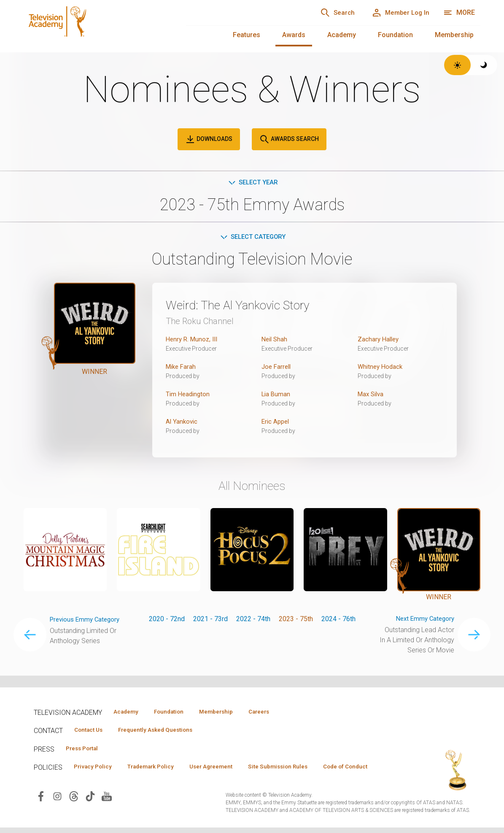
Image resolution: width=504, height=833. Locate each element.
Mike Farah (182, 368)
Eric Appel (276, 423)
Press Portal (85, 750)
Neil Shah (275, 341)
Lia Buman (277, 396)
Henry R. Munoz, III (194, 341)
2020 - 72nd (167, 621)
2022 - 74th (253, 621)
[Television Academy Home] (96, 25)
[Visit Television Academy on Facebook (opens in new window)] (41, 811)
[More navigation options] (459, 13)
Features (247, 35)
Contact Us (91, 731)
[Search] (327, 13)
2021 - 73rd (210, 621)
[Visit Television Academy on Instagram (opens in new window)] (57, 811)
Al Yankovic (182, 423)
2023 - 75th (296, 621)
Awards (294, 35)
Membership (454, 35)
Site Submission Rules (300, 769)
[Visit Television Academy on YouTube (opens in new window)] (107, 811)
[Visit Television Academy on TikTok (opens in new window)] (90, 811)
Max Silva (372, 396)
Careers (279, 712)
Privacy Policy (96, 769)
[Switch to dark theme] (484, 65)
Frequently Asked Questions (164, 731)
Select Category (252, 238)
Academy (342, 35)
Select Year (252, 183)
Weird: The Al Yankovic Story (248, 306)
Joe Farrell (277, 368)
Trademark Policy (160, 769)
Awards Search (289, 139)
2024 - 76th (338, 621)
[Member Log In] (397, 13)
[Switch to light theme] (457, 65)
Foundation (395, 35)
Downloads (209, 139)
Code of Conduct (99, 781)
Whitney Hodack (381, 368)
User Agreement (227, 769)
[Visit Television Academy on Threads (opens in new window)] (74, 811)
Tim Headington (189, 396)
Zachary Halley (379, 341)
